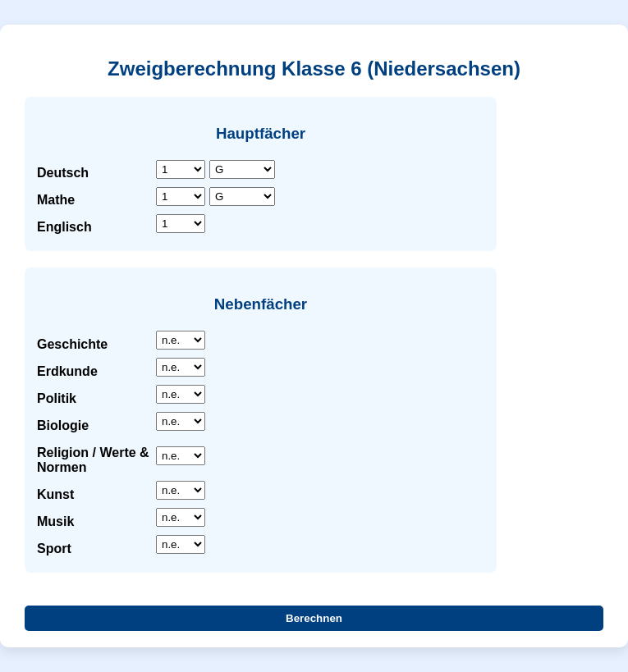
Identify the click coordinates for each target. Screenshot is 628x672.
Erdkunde (67, 371)
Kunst (55, 494)
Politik (57, 398)
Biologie (63, 425)
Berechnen (314, 618)
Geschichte (72, 344)
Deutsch (63, 173)
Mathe (56, 200)
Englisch (64, 227)
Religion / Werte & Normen (93, 460)
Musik (55, 521)
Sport (54, 549)
